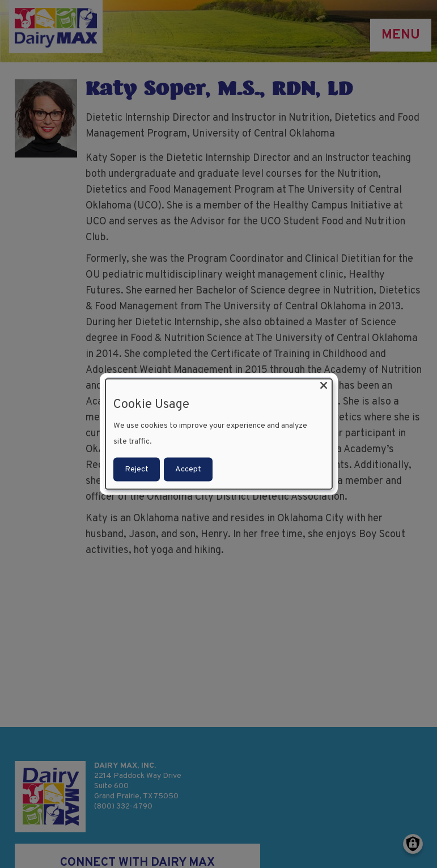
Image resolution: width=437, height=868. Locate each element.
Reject (137, 469)
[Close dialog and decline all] (324, 386)
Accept (188, 469)
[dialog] (219, 434)
